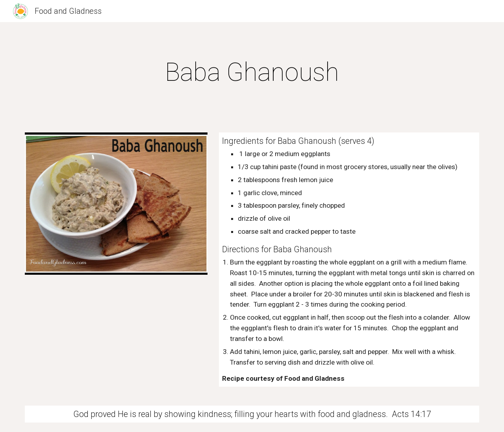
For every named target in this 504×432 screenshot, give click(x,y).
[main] (252, 73)
